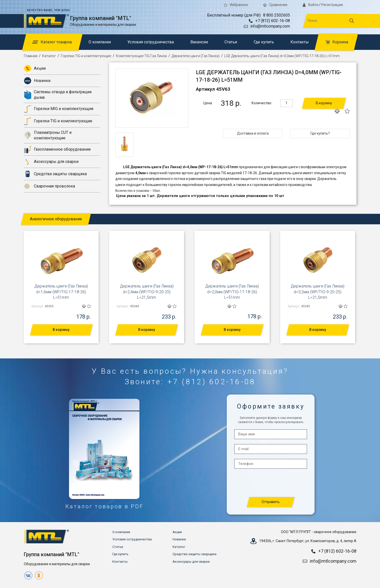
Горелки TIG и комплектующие (86, 56)
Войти (310, 5)
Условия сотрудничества (151, 42)
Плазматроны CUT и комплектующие (48, 135)
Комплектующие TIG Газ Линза (141, 56)
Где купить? (320, 133)
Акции (35, 68)
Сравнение (275, 5)
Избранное (236, 5)
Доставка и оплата (253, 133)
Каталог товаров (52, 42)
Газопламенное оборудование (57, 149)
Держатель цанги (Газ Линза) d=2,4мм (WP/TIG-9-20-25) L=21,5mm (147, 292)
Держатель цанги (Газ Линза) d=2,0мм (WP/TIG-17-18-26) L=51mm (232, 292)
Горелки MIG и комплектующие (59, 109)
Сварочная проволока (49, 186)
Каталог (49, 56)
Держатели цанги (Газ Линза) (196, 56)
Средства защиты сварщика (55, 174)
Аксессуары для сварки (51, 162)
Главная (31, 56)
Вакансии (199, 42)
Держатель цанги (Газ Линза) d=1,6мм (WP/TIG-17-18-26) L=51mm (61, 292)
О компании (100, 42)
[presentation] (271, 483)
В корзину (324, 103)
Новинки (37, 81)
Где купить (264, 42)
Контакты (300, 42)
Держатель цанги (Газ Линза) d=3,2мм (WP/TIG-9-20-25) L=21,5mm (318, 292)
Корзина (337, 42)
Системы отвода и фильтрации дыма (58, 95)
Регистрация (332, 5)
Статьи (231, 42)
